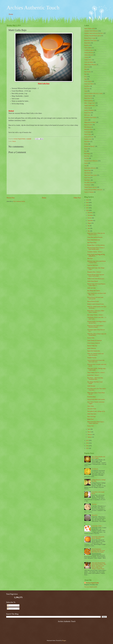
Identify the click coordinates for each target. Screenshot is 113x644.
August (90, 223)
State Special (87, 173)
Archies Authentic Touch (33, 8)
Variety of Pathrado (89, 192)
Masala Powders (88, 125)
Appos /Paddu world (89, 29)
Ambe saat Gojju (91, 288)
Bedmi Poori (90, 419)
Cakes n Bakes (88, 48)
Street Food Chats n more (91, 175)
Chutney (86, 57)
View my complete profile (91, 587)
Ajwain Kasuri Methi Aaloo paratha (96, 399)
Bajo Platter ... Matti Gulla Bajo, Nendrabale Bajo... (95, 379)
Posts (9, 605)
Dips (85, 74)
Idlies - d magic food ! (90, 103)
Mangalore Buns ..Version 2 (94, 272)
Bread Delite (87, 43)
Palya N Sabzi (88, 134)
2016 (88, 210)
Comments (11, 608)
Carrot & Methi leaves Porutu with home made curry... (96, 361)
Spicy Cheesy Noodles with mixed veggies (98, 457)
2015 (88, 440)
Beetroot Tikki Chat (92, 346)
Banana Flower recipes (90, 38)
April (89, 429)
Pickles (86, 144)
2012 (88, 448)
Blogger (64, 641)
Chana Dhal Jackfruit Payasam (95, 237)
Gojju (86, 91)
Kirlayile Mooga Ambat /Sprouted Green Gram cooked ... (96, 275)
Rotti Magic (87, 154)
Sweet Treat (87, 178)
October (90, 218)
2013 (88, 446)
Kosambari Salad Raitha (90, 117)
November (90, 215)
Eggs (86, 79)
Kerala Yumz (87, 113)
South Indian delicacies (90, 168)
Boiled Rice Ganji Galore (91, 41)
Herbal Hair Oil (88, 98)
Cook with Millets (89, 62)
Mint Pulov (90, 259)
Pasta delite (87, 142)
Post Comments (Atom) (19, 201)
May (89, 231)
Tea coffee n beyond (89, 182)
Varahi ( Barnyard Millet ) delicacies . (94, 190)
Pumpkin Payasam (92, 358)
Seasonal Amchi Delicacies (91, 161)
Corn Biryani (95, 469)
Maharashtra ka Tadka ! (90, 122)
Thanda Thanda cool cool (90, 187)
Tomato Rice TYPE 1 (97, 526)
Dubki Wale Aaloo (92, 414)
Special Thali (88, 170)
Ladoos (86, 120)
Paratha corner (88, 139)
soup (85, 166)
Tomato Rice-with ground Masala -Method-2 (98, 538)
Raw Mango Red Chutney (94, 291)
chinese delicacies (89, 55)
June (89, 228)
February (90, 435)
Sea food (86, 158)
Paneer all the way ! (89, 137)
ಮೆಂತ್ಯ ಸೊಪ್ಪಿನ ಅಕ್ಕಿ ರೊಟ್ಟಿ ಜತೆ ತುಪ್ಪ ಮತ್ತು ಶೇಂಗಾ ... (96, 255)
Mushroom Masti (89, 130)
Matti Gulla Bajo (91, 417)
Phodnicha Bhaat (91, 397)
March (89, 432)
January (90, 437)
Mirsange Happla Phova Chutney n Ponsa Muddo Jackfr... (96, 249)
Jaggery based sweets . (90, 105)
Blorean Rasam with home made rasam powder (95, 298)
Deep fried (87, 67)
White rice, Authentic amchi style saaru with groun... (95, 354)
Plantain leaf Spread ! (90, 146)
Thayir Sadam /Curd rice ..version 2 (96, 373)
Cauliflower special (89, 50)
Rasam (86, 149)
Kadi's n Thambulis (89, 110)
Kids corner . (87, 115)
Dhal (86, 69)
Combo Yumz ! (88, 60)
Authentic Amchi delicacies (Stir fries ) (94, 33)
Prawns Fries (90, 426)
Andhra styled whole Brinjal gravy (96, 279)
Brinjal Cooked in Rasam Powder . (96, 304)
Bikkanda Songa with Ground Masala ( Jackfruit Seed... (96, 262)
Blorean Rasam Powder (93, 301)
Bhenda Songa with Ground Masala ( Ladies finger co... (96, 285)
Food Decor (87, 86)
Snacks (14, 141)
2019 (88, 203)
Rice (85, 151)
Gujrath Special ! (88, 96)
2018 (88, 205)
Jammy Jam (87, 108)
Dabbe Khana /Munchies (90, 65)
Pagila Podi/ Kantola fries (94, 351)
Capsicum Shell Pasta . (93, 265)
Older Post (77, 198)
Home (11, 14)
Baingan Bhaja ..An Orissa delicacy (96, 245)
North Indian (87, 132)
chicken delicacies (89, 53)
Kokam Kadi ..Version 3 (93, 375)
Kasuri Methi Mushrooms (94, 240)
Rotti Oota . (87, 156)
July (89, 226)
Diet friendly (87, 72)
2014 (88, 443)
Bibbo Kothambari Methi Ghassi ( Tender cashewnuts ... (96, 423)
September (90, 221)
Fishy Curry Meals (89, 84)
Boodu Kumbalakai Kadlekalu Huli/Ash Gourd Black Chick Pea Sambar (98, 551)
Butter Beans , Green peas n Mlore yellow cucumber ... (96, 311)
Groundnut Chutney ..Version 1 (95, 252)
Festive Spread (88, 81)
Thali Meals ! (88, 185)
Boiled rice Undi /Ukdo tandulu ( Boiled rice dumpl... (95, 326)
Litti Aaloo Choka (92, 409)
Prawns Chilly (91, 338)
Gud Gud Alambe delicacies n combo (93, 93)
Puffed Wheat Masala (93, 281)
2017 (88, 208)
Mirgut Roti (95, 515)
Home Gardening (89, 101)
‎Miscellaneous (88, 127)
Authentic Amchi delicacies (91, 31)
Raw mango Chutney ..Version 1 (95, 315)
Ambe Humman (91, 386)
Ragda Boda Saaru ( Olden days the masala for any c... (96, 234)
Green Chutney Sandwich (94, 343)
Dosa (86, 77)
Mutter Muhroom (92, 348)
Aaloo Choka (91, 406)
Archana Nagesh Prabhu (92, 583)
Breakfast (87, 45)
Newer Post (11, 198)
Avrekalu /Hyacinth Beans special (93, 36)
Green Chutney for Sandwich (94, 341)
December (90, 213)
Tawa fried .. (87, 180)
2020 (88, 200)
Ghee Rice (94, 504)
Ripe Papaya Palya (92, 243)
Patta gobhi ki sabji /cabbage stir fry (96, 411)
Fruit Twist (87, 89)
